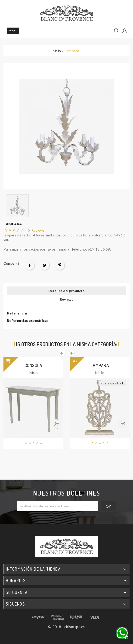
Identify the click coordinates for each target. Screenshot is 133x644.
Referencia (17, 313)
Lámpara (100, 365)
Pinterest (60, 265)
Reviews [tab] (67, 299)
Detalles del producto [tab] (67, 291)
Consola (33, 365)
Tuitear (45, 265)
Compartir (30, 265)
